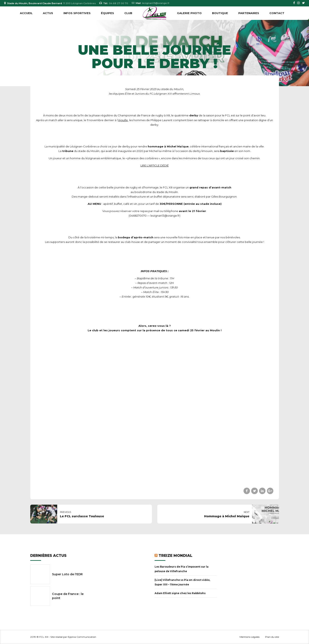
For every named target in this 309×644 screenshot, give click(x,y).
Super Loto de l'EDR (67, 574)
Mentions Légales (250, 637)
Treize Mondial (175, 555)
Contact (277, 13)
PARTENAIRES (249, 13)
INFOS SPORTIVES (77, 13)
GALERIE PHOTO (189, 13)
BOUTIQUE (220, 13)
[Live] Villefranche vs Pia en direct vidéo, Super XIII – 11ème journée (182, 582)
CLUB (128, 13)
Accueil (26, 13)
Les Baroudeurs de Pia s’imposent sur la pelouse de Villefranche (182, 569)
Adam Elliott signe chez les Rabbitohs (180, 593)
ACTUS (48, 13)
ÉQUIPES (107, 13)
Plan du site (272, 637)
